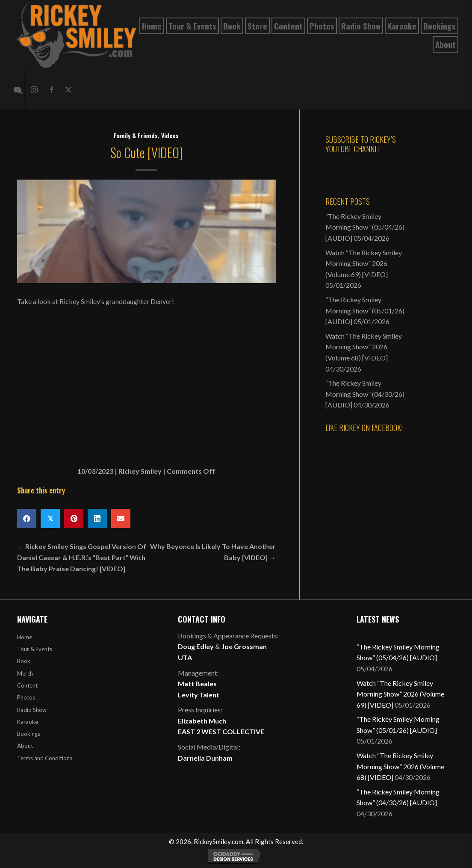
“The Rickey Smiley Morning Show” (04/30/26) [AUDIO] (365, 394)
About (25, 746)
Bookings (29, 734)
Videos (170, 135)
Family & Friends (136, 135)
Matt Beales (197, 683)
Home (25, 637)
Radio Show (32, 710)
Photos (26, 697)
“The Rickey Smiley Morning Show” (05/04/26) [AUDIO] (365, 227)
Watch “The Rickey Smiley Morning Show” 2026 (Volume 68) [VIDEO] (364, 347)
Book (24, 661)
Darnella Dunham (205, 758)
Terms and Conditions (45, 758)
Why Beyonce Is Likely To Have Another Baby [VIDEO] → (213, 552)
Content (27, 685)
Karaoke (28, 722)
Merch (25, 673)
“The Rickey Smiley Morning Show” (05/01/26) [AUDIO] (365, 310)
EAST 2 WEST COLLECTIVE (221, 731)
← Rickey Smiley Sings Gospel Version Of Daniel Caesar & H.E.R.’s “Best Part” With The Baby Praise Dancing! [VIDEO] (82, 557)
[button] (34, 90)
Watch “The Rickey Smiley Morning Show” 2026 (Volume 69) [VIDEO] (364, 263)
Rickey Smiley (140, 471)
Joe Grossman (244, 646)
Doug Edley (196, 646)
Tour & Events (35, 649)
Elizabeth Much (202, 721)
